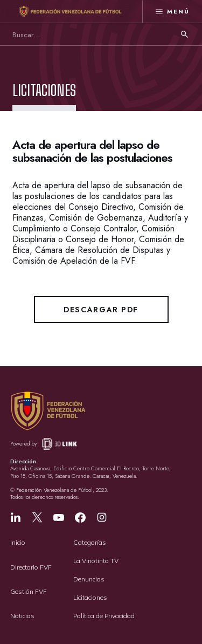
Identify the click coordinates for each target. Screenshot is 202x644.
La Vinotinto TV (96, 561)
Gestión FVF (29, 591)
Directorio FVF (31, 567)
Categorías (90, 542)
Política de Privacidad (104, 616)
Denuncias (89, 579)
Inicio (18, 542)
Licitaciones (90, 597)
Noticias (22, 616)
